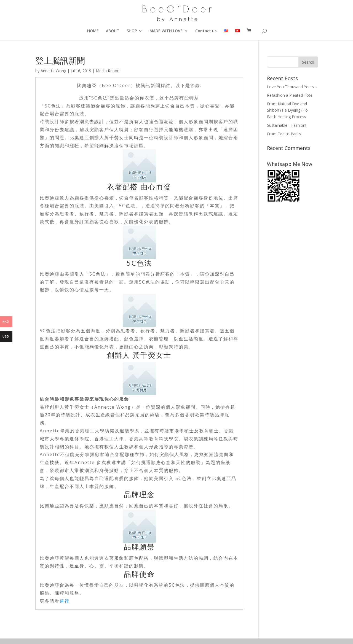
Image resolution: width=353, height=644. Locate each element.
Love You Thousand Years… (292, 87)
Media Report (108, 71)
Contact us (206, 31)
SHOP (132, 31)
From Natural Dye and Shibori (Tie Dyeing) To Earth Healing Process (287, 110)
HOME (93, 31)
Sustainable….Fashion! (287, 125)
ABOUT (113, 31)
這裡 (65, 601)
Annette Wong (53, 71)
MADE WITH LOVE (166, 31)
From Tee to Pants (284, 134)
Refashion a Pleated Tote (290, 95)
